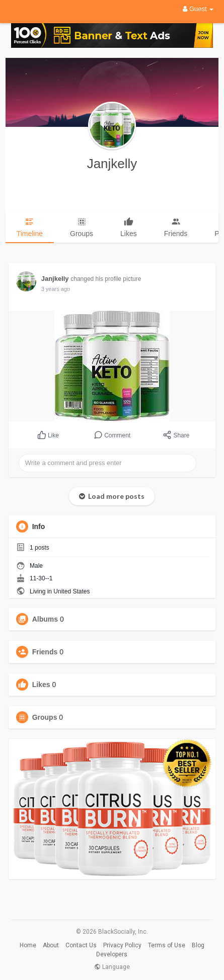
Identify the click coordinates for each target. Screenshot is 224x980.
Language (112, 967)
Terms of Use (167, 945)
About (51, 945)
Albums (45, 619)
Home (28, 945)
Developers (112, 954)
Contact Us (81, 945)
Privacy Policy (122, 945)
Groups (45, 717)
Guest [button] (198, 9)
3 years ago (56, 289)
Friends (45, 652)
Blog (198, 945)
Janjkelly (112, 164)
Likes (41, 685)
